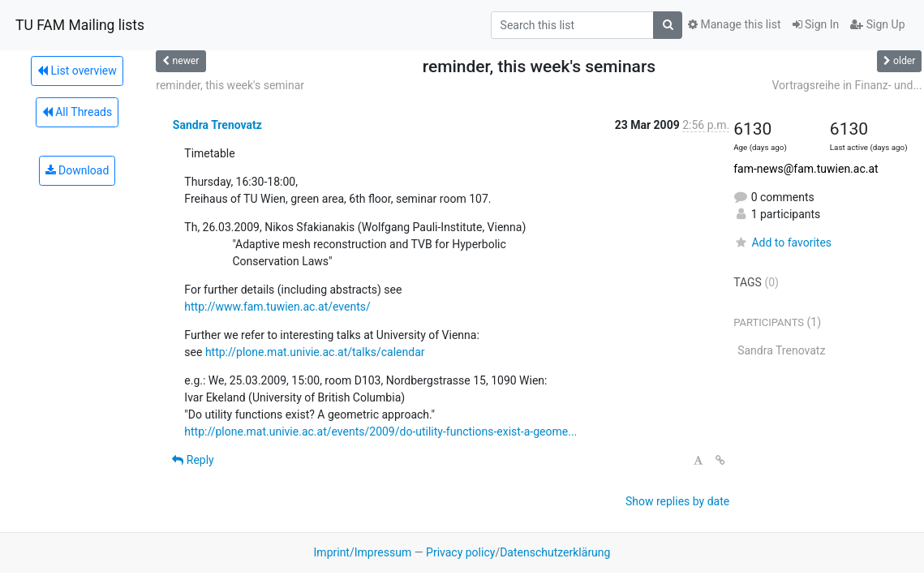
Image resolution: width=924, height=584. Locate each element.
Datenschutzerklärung (555, 552)
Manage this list (734, 24)
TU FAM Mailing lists (80, 25)
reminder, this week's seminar (230, 85)
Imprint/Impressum (363, 552)
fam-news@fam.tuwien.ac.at (806, 169)
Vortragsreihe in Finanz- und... (847, 85)
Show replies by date (677, 501)
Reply (193, 460)
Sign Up (877, 24)
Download (77, 170)
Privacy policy (460, 552)
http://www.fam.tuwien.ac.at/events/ (277, 307)
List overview (77, 71)
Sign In (816, 24)
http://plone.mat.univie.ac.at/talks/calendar (315, 352)
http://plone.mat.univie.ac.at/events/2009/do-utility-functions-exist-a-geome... (380, 432)
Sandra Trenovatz (217, 125)
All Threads (77, 112)
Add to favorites (782, 243)
